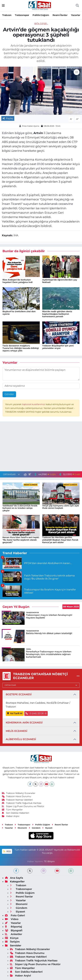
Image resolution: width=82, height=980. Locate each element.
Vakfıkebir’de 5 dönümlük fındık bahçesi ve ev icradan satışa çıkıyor (20, 508)
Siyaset (47, 828)
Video (12, 919)
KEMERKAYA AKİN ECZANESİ (24, 723)
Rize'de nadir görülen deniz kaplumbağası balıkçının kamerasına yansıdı (57, 314)
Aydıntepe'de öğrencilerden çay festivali (60, 281)
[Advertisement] (41, 447)
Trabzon (7, 15)
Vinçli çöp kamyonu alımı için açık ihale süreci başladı (61, 507)
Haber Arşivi (11, 816)
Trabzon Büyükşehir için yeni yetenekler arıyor (58, 347)
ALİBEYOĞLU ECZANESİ (21, 739)
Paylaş (8, 118)
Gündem (35, 828)
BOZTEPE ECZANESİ (19, 694)
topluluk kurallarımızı (34, 404)
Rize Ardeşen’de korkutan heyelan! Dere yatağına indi (18, 281)
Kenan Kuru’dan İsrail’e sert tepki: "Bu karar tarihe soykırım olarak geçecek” (21, 540)
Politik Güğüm (41, 15)
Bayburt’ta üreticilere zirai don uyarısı (19, 313)
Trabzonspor (22, 15)
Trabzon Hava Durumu (17, 796)
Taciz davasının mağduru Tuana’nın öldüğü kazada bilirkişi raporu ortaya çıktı (21, 348)
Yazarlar (76, 15)
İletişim (12, 942)
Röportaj (13, 927)
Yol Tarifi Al (15, 713)
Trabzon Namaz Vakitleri (17, 800)
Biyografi (14, 930)
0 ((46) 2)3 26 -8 (36, 713)
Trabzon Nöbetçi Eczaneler (19, 793)
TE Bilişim (49, 861)
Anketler (14, 934)
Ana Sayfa (14, 878)
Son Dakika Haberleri (16, 813)
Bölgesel (41, 24)
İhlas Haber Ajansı (31, 126)
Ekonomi (21, 828)
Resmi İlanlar (60, 15)
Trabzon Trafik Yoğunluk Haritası (22, 803)
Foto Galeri (15, 915)
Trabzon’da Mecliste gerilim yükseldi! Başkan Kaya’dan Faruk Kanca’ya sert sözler (60, 540)
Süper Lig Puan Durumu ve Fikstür (23, 806)
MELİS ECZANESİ (16, 731)
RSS (7, 851)
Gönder (9, 394)
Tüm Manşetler (12, 810)
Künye (12, 938)
